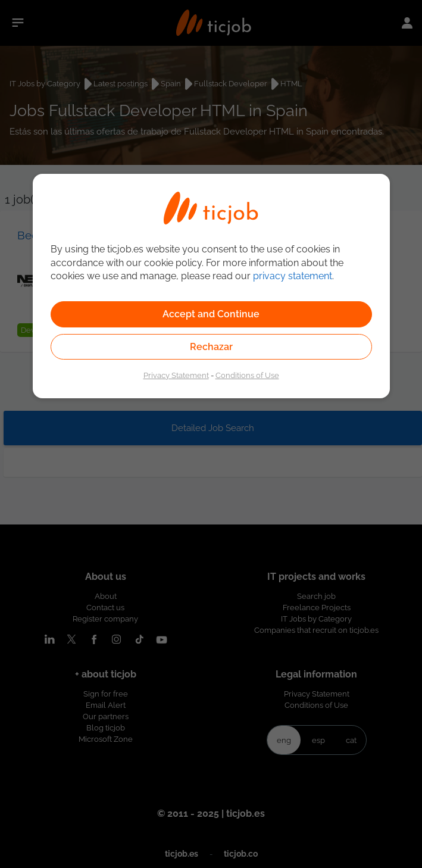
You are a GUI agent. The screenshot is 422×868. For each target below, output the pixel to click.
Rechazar (211, 347)
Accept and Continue (211, 314)
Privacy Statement (176, 375)
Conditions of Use (247, 375)
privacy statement (293, 276)
